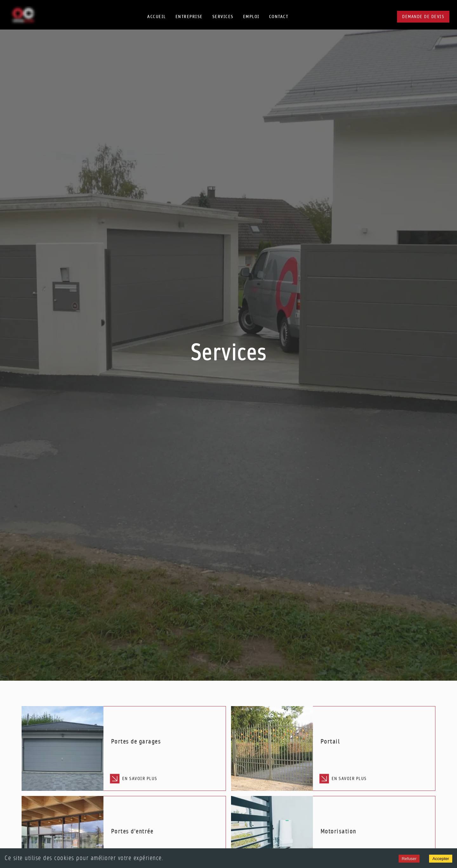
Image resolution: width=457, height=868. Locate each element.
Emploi (251, 17)
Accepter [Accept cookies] (441, 859)
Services (223, 17)
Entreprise (189, 17)
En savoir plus (134, 779)
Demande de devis (423, 17)
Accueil (157, 17)
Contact (279, 17)
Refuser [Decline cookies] (409, 859)
